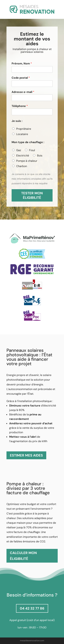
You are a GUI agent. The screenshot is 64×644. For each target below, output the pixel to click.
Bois (40, 156)
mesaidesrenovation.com (32, 641)
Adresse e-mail (23, 92)
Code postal (21, 78)
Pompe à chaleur (27, 161)
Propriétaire (24, 129)
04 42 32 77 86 (32, 608)
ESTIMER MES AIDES (26, 455)
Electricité (23, 156)
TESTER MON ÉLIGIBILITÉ (32, 195)
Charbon (22, 166)
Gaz (19, 150)
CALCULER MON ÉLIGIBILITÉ (23, 556)
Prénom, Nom (22, 64)
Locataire (22, 134)
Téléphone (20, 106)
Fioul (32, 150)
